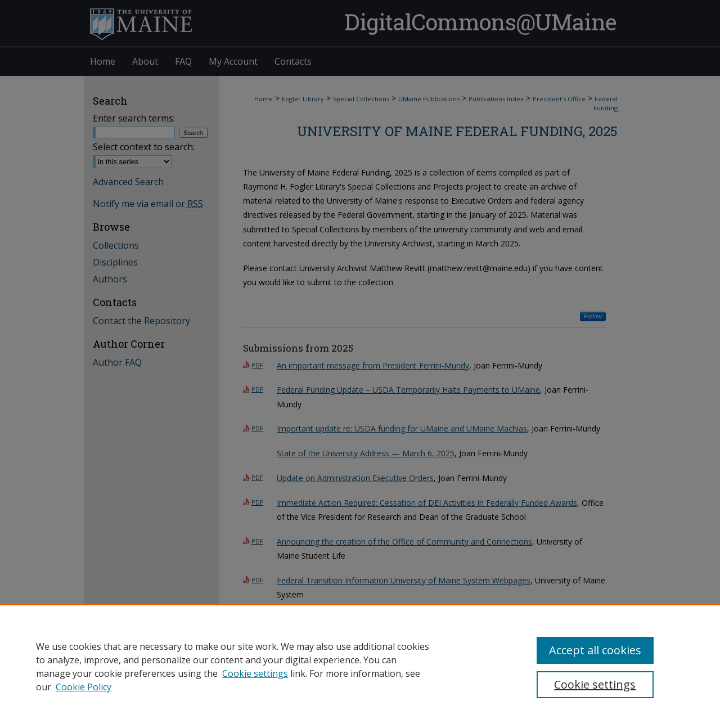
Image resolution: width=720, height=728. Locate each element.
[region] (360, 666)
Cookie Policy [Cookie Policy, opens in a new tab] (84, 687)
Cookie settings (255, 673)
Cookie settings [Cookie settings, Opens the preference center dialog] (595, 684)
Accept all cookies (595, 650)
